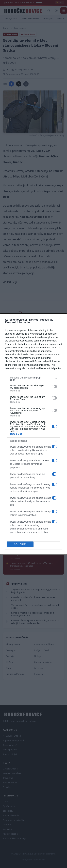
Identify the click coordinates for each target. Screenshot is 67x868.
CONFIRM (20, 544)
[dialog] (33, 434)
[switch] (54, 387)
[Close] (61, 320)
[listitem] (33, 379)
